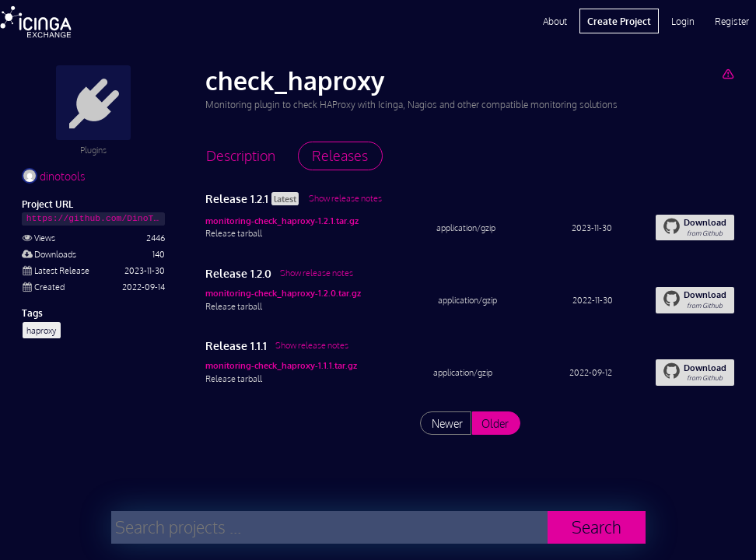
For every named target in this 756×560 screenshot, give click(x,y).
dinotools (53, 176)
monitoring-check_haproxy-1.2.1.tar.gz (282, 220)
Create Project (619, 21)
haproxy (41, 330)
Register (732, 21)
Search (597, 527)
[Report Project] (728, 73)
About (555, 21)
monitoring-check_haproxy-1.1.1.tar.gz (281, 365)
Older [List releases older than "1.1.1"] (495, 423)
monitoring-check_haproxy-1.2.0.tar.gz (283, 293)
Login (683, 21)
